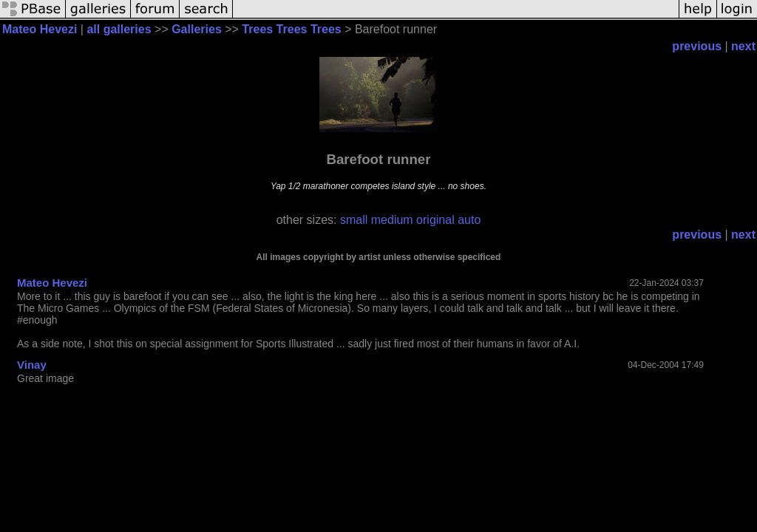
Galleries (197, 29)
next (743, 46)
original (435, 220)
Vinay (32, 365)
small (354, 220)
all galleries (119, 29)
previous (697, 46)
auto (469, 220)
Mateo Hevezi (40, 29)
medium (392, 220)
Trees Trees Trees (291, 29)
